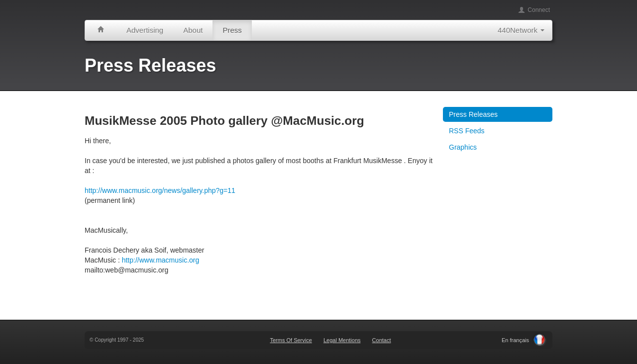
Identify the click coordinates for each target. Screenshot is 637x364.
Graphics (463, 147)
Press (232, 30)
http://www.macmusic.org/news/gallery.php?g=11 (160, 190)
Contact (382, 340)
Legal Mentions (342, 340)
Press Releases (473, 114)
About (193, 30)
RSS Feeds (467, 131)
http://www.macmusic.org (161, 260)
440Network (521, 30)
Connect (534, 10)
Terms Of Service (291, 340)
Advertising (145, 30)
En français (515, 340)
